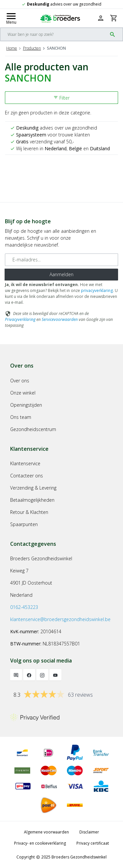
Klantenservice (25, 463)
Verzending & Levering (33, 488)
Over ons (20, 381)
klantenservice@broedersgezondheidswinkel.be (60, 619)
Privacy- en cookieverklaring (40, 843)
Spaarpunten (24, 524)
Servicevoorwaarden (60, 319)
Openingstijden (26, 405)
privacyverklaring (97, 290)
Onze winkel (23, 393)
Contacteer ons (27, 476)
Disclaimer (89, 832)
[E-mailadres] (61, 260)
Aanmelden (61, 274)
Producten (32, 48)
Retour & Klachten (29, 512)
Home (12, 48)
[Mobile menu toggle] (11, 18)
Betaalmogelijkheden (32, 500)
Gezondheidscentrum (33, 429)
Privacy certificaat (93, 843)
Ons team (21, 417)
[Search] (54, 34)
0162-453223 (24, 607)
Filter (61, 98)
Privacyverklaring (20, 319)
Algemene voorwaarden (46, 832)
